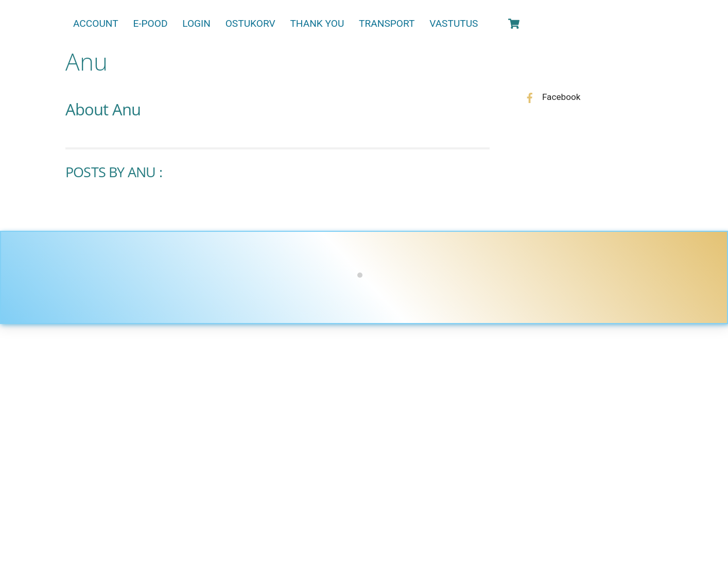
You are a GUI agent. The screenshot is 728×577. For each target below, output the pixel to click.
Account (96, 23)
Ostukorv (250, 23)
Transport (387, 23)
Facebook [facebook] (550, 97)
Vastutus (454, 23)
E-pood (150, 23)
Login (196, 23)
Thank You (317, 23)
